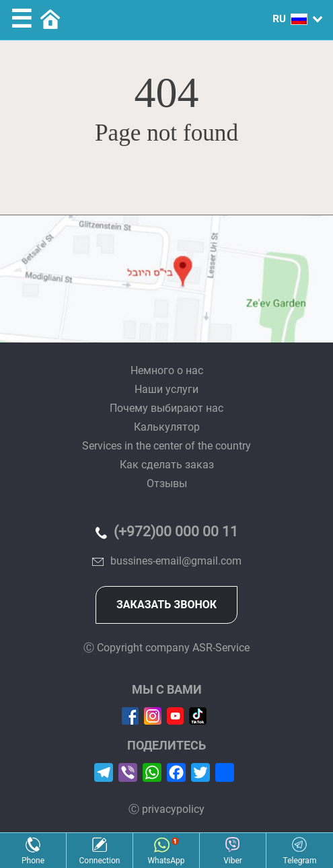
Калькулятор (167, 427)
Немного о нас (167, 370)
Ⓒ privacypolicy (166, 809)
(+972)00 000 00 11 (176, 532)
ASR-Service (221, 648)
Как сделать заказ (167, 465)
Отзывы (167, 483)
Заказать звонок (166, 605)
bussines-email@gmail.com (176, 561)
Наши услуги (166, 389)
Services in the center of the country (166, 446)
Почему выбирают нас (166, 408)
